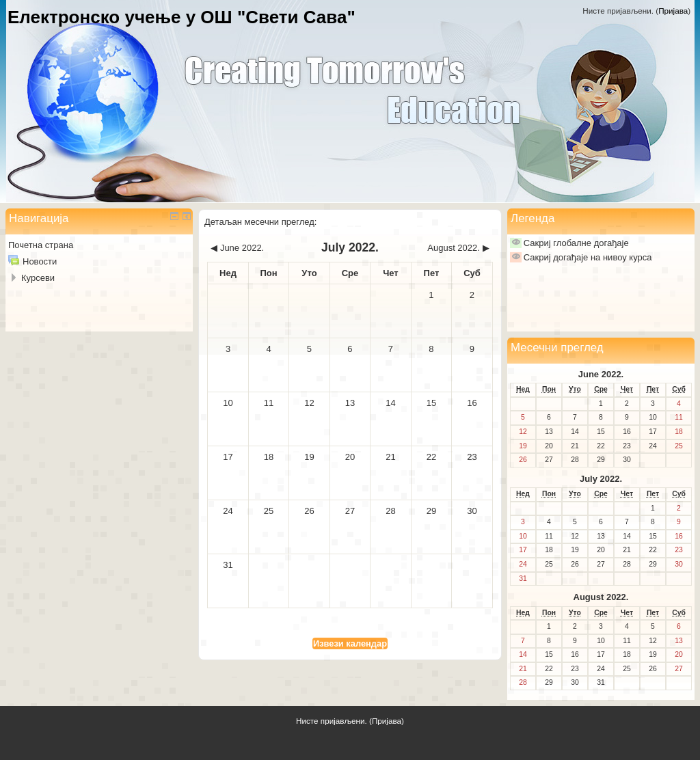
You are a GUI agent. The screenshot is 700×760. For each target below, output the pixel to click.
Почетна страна (41, 245)
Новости (40, 261)
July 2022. (601, 479)
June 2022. (601, 374)
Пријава (673, 11)
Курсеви (38, 278)
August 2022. (601, 597)
